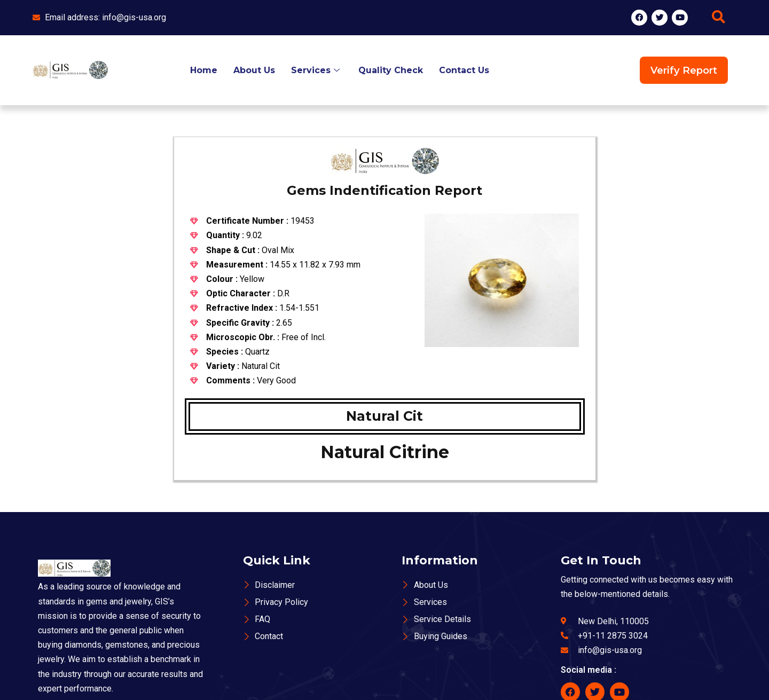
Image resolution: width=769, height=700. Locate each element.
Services (317, 70)
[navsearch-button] (718, 18)
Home (204, 70)
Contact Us (464, 70)
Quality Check (391, 70)
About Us (254, 70)
